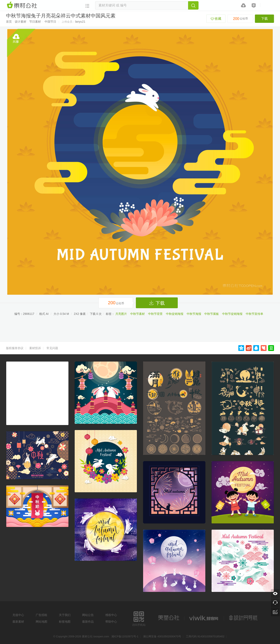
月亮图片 (121, 314)
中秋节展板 (212, 314)
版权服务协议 (15, 348)
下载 (264, 19)
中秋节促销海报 (232, 314)
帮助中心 (111, 622)
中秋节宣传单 (254, 314)
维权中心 (111, 615)
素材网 (23, 5)
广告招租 (41, 615)
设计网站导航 (244, 618)
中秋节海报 (194, 314)
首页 (9, 22)
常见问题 (52, 348)
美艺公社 (169, 618)
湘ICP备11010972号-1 (125, 636)
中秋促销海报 (175, 314)
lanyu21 (80, 22)
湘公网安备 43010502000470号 (162, 636)
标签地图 (65, 622)
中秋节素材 (138, 314)
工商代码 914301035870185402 (205, 636)
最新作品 (88, 622)
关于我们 (65, 615)
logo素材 (204, 618)
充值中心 (18, 615)
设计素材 (21, 22)
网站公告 (88, 615)
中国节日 (50, 22)
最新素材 (18, 622)
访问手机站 (139, 618)
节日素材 (35, 22)
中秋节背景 (155, 314)
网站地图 (41, 622)
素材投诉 (35, 348)
